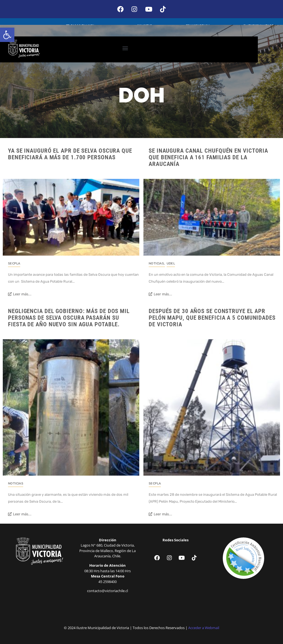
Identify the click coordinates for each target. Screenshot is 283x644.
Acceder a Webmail (204, 627)
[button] (7, 35)
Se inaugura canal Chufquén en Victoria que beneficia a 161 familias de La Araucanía (208, 157)
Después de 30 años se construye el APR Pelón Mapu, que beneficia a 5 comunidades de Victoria (212, 317)
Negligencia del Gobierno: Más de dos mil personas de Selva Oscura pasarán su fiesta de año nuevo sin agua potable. (69, 317)
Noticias (157, 263)
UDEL (171, 263)
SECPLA (14, 263)
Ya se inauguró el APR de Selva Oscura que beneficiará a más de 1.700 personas (70, 153)
